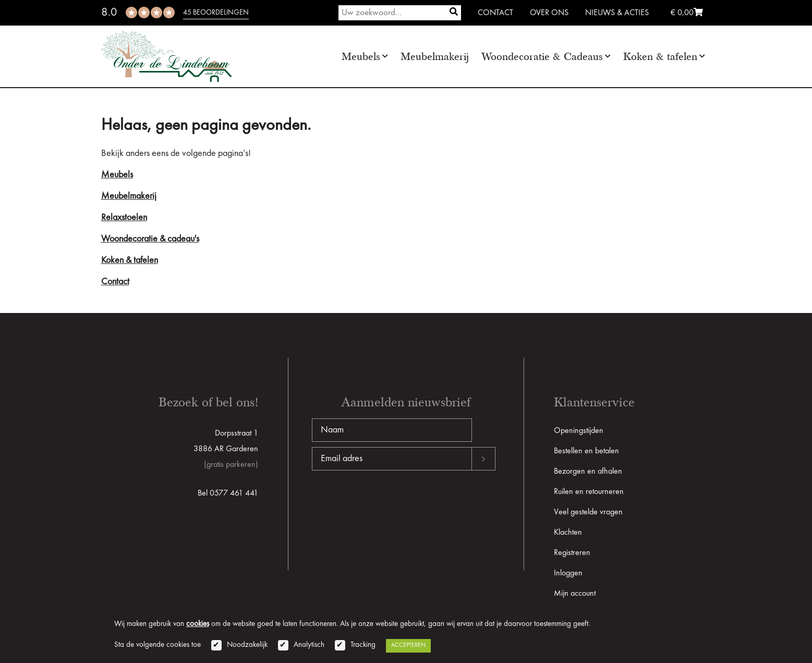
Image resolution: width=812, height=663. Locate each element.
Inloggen (568, 573)
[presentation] (391, 504)
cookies (198, 624)
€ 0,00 (687, 13)
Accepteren (408, 645)
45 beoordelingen (216, 13)
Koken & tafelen (660, 57)
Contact (495, 13)
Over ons (549, 13)
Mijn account (575, 594)
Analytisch (309, 645)
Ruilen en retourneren (589, 492)
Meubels (361, 57)
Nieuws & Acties (617, 13)
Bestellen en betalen (586, 451)
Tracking (363, 645)
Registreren (572, 553)
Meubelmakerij (435, 57)
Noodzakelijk (247, 645)
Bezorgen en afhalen (588, 472)
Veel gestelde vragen (588, 512)
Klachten (568, 533)
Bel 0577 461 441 (228, 493)
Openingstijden (579, 431)
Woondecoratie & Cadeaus (542, 57)
